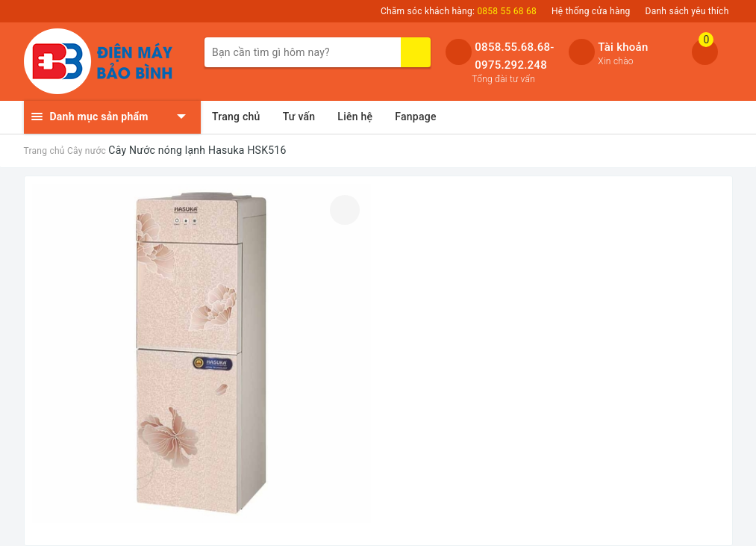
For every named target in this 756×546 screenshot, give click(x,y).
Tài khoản (623, 47)
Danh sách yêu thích (687, 11)
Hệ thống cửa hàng (591, 11)
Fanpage (415, 117)
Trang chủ (236, 117)
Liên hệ (355, 117)
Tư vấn (299, 117)
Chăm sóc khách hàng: (459, 11)
